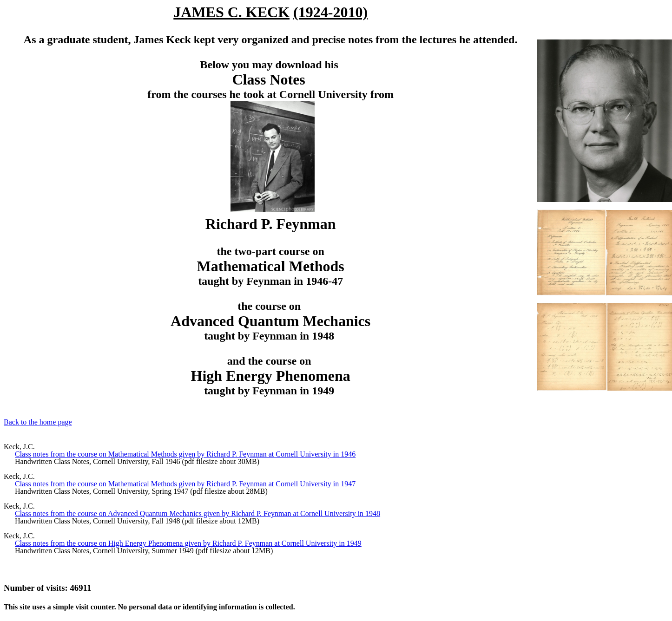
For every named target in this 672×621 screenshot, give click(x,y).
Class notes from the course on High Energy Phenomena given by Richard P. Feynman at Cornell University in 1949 (188, 543)
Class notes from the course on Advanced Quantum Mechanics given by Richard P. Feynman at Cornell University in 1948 (198, 513)
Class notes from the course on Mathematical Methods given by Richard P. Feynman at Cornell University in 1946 (185, 454)
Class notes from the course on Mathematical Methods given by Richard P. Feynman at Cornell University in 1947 (185, 484)
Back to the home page (38, 422)
